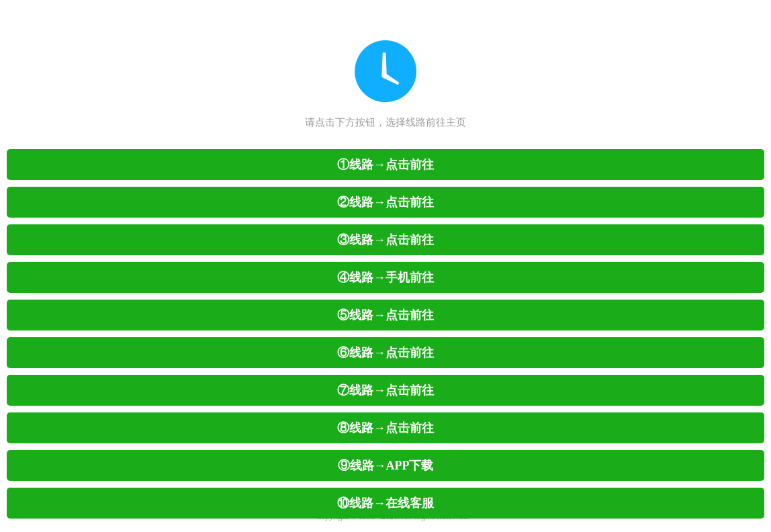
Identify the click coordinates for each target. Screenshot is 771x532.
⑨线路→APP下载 (386, 465)
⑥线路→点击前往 (385, 353)
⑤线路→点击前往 (385, 315)
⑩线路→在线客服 (385, 503)
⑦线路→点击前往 (385, 390)
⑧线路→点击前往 (385, 428)
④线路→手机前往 (385, 277)
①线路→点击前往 (385, 165)
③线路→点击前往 (385, 240)
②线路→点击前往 (385, 202)
